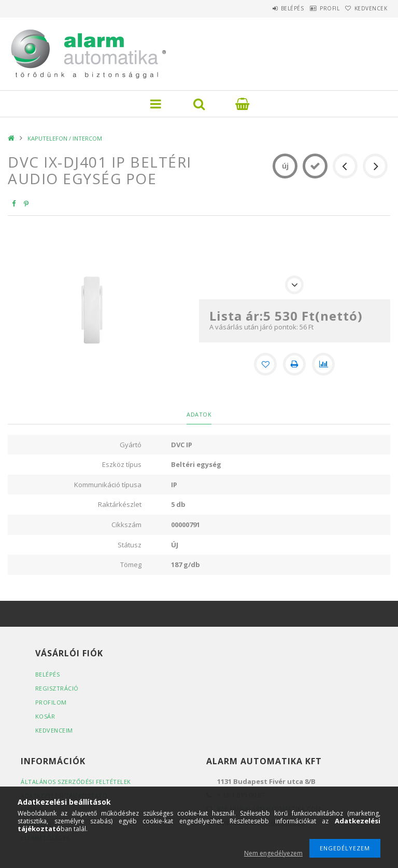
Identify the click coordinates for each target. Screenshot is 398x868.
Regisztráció (57, 688)
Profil (315, 8)
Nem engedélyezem (273, 853)
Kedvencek (366, 8)
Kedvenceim (54, 730)
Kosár (45, 716)
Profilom (51, 702)
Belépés (268, 8)
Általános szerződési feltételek (76, 782)
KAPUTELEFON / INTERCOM (65, 138)
